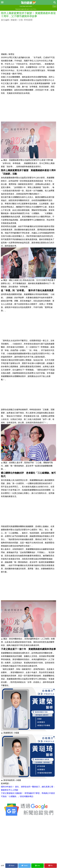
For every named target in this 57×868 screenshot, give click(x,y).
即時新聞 (28, 20)
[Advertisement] (28, 35)
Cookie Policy (33, 9)
